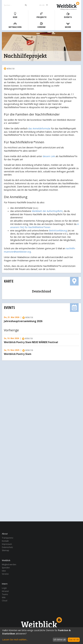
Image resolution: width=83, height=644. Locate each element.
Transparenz (8, 538)
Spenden (6, 568)
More (68, 25)
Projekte (41, 15)
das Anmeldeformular (39, 128)
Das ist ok (74, 640)
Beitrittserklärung (58, 230)
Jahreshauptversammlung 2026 (23, 321)
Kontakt (5, 541)
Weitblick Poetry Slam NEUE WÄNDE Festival (31, 342)
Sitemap (5, 550)
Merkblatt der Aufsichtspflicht (47, 211)
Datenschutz (7, 547)
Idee (15, 15)
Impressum (7, 544)
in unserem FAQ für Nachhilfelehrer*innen (45, 226)
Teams (5, 594)
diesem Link (49, 156)
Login (4, 588)
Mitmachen (15, 25)
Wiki (4, 597)
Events (68, 15)
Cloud (5, 601)
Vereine (41, 25)
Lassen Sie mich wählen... (15, 640)
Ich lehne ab (60, 640)
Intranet (5, 591)
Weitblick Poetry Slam (18, 354)
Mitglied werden (9, 565)
